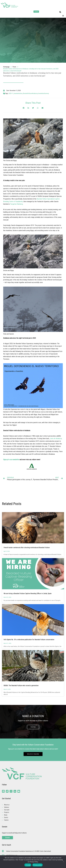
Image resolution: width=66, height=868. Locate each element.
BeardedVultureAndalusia (30, 93)
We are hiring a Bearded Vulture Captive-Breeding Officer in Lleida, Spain (28, 593)
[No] (63, 862)
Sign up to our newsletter (11, 460)
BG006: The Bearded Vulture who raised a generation (21, 685)
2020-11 (11, 93)
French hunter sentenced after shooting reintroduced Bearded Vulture (27, 547)
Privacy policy (37, 865)
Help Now (33, 727)
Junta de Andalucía (56, 439)
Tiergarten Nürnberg (16, 204)
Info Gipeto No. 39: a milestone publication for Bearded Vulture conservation (29, 640)
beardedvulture (18, 93)
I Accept (28, 865)
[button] (60, 12)
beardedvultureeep (44, 93)
